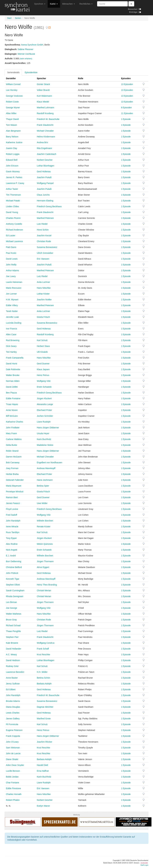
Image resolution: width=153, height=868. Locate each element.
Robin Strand (12, 451)
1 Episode (126, 119)
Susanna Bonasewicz (47, 247)
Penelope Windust (15, 492)
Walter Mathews (14, 614)
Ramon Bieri (12, 497)
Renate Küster (44, 526)
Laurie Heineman (14, 282)
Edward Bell (12, 160)
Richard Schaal (13, 625)
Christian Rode (44, 241)
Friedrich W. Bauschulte (48, 119)
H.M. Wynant (12, 300)
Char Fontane (13, 783)
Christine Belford (14, 567)
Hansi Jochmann (45, 480)
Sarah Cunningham (15, 591)
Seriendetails (13, 72)
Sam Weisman (13, 748)
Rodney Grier (12, 666)
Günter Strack (43, 84)
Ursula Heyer (43, 433)
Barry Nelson (12, 137)
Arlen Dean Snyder (15, 765)
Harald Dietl (42, 765)
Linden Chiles (12, 206)
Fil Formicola (12, 724)
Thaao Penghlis (13, 631)
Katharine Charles (15, 422)
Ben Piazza (11, 393)
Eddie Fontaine (13, 398)
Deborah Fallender (15, 480)
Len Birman (11, 602)
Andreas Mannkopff (46, 468)
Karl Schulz (42, 340)
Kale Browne (12, 643)
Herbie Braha (12, 474)
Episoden (126, 78)
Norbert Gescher (45, 160)
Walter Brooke (13, 375)
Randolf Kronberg (45, 113)
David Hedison (13, 660)
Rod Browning (13, 340)
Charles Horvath (14, 794)
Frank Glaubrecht (45, 125)
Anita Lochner (43, 282)
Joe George (12, 608)
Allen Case (11, 334)
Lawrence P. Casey (15, 183)
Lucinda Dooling (14, 323)
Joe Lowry (11, 276)
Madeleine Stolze (45, 445)
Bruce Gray (11, 620)
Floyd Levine (12, 509)
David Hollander (14, 649)
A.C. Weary (11, 655)
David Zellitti (12, 387)
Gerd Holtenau (44, 172)
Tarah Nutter (12, 311)
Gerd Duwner (43, 364)
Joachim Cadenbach (47, 154)
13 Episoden (127, 84)
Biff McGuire (12, 416)
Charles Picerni (13, 218)
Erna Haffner (43, 771)
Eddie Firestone (13, 788)
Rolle (81, 78)
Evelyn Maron (43, 806)
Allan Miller (11, 113)
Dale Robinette (13, 369)
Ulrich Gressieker (45, 253)
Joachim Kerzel (44, 236)
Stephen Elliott (13, 585)
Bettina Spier (43, 486)
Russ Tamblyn (13, 532)
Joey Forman (12, 468)
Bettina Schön (43, 678)
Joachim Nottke (44, 300)
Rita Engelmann (44, 148)
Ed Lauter (11, 236)
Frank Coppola (13, 736)
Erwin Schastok (44, 387)
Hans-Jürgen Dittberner (48, 428)
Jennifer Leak (12, 317)
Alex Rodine (12, 544)
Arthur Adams (12, 270)
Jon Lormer (11, 294)
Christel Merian (44, 591)
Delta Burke (12, 445)
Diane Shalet (12, 759)
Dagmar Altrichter (45, 707)
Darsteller (11, 78)
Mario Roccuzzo (14, 288)
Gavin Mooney (13, 172)
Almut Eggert (43, 567)
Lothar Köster (43, 294)
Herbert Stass (43, 346)
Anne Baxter (12, 678)
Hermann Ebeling (45, 201)
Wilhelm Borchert (45, 521)
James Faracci (13, 503)
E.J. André (11, 556)
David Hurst (12, 364)
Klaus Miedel (43, 102)
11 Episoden (127, 113)
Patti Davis (11, 247)
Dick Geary (11, 346)
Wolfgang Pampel (45, 183)
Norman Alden (13, 381)
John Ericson (12, 166)
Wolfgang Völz (44, 381)
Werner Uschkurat (26, 54)
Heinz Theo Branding (47, 585)
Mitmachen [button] (69, 4)
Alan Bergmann (13, 131)
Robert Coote (12, 102)
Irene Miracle (12, 526)
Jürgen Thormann (45, 561)
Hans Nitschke (44, 288)
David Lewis (12, 259)
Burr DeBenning (14, 561)
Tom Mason (11, 125)
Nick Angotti (12, 550)
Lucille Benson (13, 771)
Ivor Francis (12, 329)
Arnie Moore (12, 410)
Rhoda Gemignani (15, 596)
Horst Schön (43, 230)
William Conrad (13, 84)
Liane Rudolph (44, 422)
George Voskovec (14, 96)
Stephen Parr (12, 637)
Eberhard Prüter (44, 410)
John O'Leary (12, 742)
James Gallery (13, 719)
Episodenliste (31, 72)
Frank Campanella (15, 358)
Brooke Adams (13, 701)
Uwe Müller (42, 503)
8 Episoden (126, 108)
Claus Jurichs (43, 195)
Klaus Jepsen (43, 369)
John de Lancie (13, 753)
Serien (18, 18)
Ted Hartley (11, 352)
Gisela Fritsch (43, 317)
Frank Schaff (43, 649)
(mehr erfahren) (26, 59)
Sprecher (41, 78)
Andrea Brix (42, 142)
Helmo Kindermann (46, 137)
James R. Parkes (14, 177)
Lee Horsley (12, 90)
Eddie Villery (12, 305)
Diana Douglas (13, 707)
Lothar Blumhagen (46, 166)
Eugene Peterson (14, 730)
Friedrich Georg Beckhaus (49, 206)
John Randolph (13, 521)
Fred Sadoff (12, 515)
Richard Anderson (14, 230)
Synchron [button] (40, 4)
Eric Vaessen (43, 259)
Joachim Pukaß (44, 177)
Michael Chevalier (45, 131)
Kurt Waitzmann (44, 96)
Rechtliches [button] (86, 4)
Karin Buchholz (44, 439)
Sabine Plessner (25, 49)
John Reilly (11, 265)
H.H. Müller (42, 672)
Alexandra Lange (45, 404)
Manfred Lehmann (46, 108)
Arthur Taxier (12, 189)
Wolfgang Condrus (46, 643)
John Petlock (12, 573)
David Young (12, 212)
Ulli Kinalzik (42, 352)
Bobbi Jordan (12, 777)
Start (9, 18)
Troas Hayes (12, 404)
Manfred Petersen (45, 218)
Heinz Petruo (43, 375)
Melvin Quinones (45, 544)
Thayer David (12, 119)
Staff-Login (144, 865)
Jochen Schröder (45, 416)
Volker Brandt (43, 90)
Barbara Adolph (44, 684)
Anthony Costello (14, 224)
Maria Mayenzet (14, 486)
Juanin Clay (12, 148)
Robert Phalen (13, 800)
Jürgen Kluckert (44, 398)
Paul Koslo (11, 253)
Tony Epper (11, 538)
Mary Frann (11, 433)
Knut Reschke (43, 655)
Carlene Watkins (14, 439)
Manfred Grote (44, 719)
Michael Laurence (14, 241)
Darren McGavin (14, 457)
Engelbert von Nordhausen (50, 462)
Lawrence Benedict (15, 672)
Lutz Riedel (42, 224)
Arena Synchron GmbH (32, 45)
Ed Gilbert (11, 689)
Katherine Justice (14, 142)
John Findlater (13, 428)
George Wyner (13, 108)
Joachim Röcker (44, 742)
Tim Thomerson (13, 195)
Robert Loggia (13, 154)
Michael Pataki (13, 201)
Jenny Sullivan (13, 684)
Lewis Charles (13, 713)
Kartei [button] (54, 4)
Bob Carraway (13, 462)
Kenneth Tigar (13, 579)
